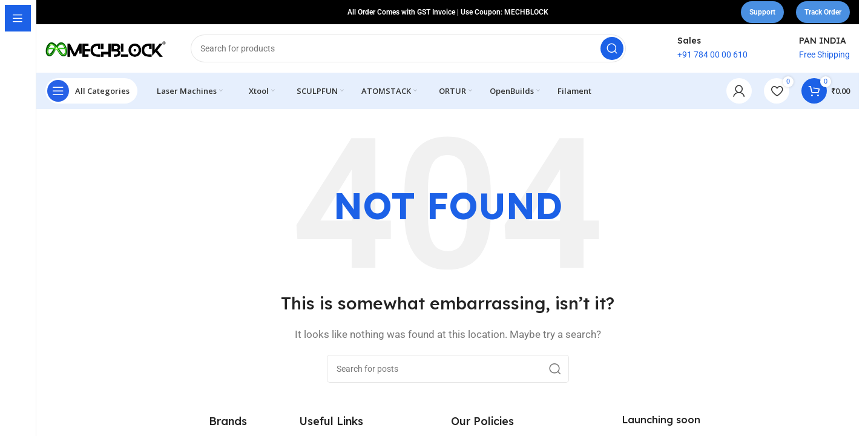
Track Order (823, 12)
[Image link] (106, 424)
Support (762, 12)
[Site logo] (106, 48)
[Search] (408, 48)
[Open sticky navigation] (91, 91)
